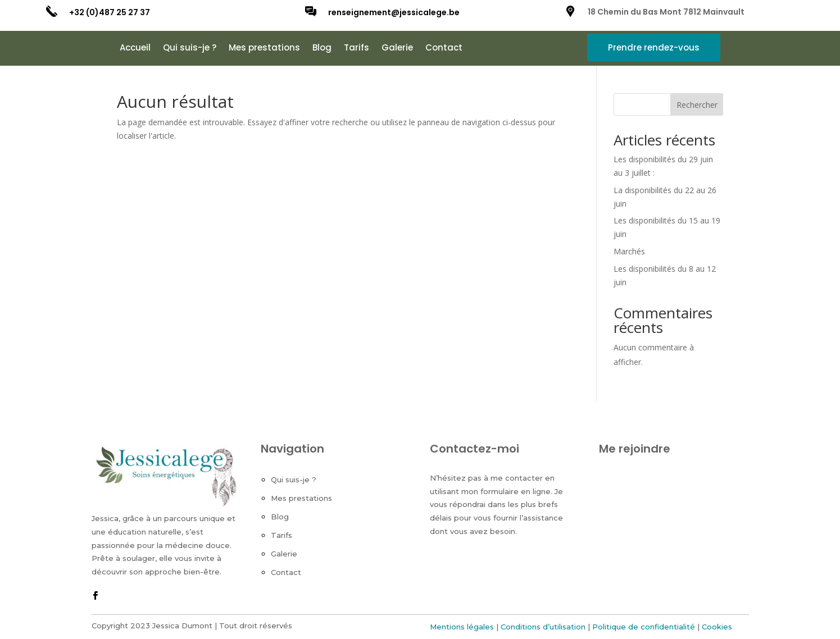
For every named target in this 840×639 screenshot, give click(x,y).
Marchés (629, 251)
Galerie (397, 49)
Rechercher (697, 105)
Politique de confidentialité (644, 627)
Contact (444, 49)
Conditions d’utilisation (543, 627)
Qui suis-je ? (190, 49)
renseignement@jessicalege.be (394, 12)
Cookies (717, 627)
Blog (322, 49)
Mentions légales (462, 627)
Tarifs (357, 49)
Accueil (135, 49)
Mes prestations (264, 49)
